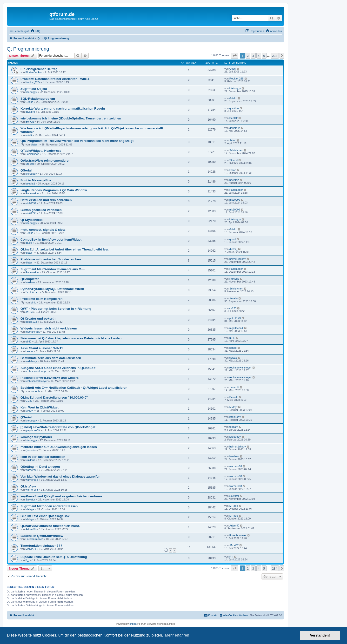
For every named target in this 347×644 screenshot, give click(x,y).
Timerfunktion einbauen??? (41, 546)
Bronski (234, 397)
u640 (28, 342)
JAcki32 (234, 545)
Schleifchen (32, 154)
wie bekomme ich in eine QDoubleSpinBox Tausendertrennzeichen (71, 118)
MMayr (30, 411)
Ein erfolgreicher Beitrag (39, 69)
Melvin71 (31, 549)
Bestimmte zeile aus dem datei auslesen (51, 358)
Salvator (30, 499)
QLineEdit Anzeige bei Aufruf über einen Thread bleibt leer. (65, 249)
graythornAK (33, 430)
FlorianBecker (34, 72)
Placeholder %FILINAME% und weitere (50, 378)
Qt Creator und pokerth (38, 319)
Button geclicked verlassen (41, 210)
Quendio (31, 450)
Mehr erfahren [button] (177, 635)
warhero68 (32, 470)
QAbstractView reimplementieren (45, 161)
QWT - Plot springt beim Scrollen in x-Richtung (56, 309)
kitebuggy (31, 92)
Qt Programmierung (28, 49)
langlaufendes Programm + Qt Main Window (54, 190)
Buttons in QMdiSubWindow (42, 536)
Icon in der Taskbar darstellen (43, 457)
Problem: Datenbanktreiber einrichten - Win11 (55, 79)
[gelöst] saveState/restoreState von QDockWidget (58, 427)
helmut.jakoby (238, 259)
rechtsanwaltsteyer (37, 371)
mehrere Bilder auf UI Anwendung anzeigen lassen (59, 447)
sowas (233, 358)
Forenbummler (34, 539)
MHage (30, 509)
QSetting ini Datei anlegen (40, 467)
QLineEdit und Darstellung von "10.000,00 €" (54, 398)
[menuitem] (35, 31)
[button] (234, 56)
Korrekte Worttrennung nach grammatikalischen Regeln (63, 108)
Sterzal (30, 164)
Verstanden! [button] (320, 635)
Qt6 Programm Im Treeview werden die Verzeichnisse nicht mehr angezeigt (77, 141)
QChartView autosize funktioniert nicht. (50, 526)
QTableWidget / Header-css (41, 151)
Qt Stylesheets (32, 220)
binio (33, 302)
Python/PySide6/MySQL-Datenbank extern (52, 289)
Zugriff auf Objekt (34, 89)
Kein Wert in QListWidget (40, 407)
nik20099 (31, 203)
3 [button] (253, 56)
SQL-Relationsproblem (38, 99)
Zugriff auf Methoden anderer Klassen (49, 506)
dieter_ (35, 145)
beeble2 (30, 184)
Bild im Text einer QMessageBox (45, 516)
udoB (29, 135)
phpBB (133, 624)
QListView (28, 486)
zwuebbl (35, 391)
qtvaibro (30, 112)
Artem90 (31, 529)
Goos (233, 69)
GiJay (29, 401)
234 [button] (275, 56)
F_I (27, 560)
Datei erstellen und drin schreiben (46, 200)
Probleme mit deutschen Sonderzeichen (51, 259)
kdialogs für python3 (36, 437)
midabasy (31, 361)
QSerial (26, 170)
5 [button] (264, 56)
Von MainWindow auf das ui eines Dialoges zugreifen (60, 476)
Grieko (29, 102)
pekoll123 (31, 322)
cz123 (29, 312)
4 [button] (259, 56)
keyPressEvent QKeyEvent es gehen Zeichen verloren (61, 496)
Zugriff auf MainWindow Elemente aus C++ (53, 269)
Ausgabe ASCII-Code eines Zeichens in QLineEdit (58, 368)
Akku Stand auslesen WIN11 (42, 348)
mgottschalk (33, 332)
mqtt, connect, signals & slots (43, 230)
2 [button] (248, 56)
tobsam (234, 427)
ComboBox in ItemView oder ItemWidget (51, 240)
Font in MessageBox (36, 180)
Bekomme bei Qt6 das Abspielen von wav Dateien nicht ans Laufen (71, 338)
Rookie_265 (33, 82)
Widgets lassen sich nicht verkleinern (49, 328)
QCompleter (30, 279)
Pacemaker (32, 193)
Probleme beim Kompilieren (41, 299)
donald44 (235, 128)
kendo (29, 351)
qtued (29, 243)
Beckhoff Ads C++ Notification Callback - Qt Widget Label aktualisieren (74, 388)
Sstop (233, 140)
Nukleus (30, 282)
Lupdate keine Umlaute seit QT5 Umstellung (54, 557)
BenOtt (30, 122)
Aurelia (234, 298)
